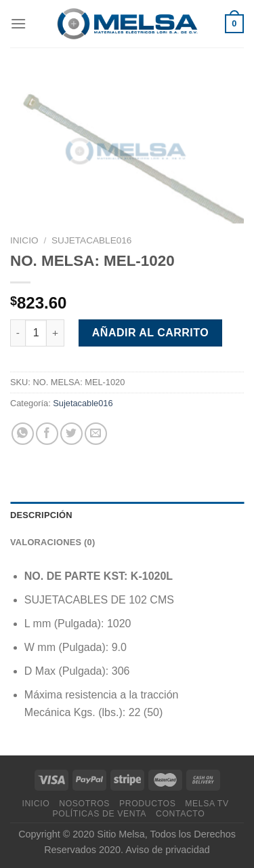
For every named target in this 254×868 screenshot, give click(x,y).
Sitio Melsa (121, 834)
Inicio (24, 240)
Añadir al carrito (150, 333)
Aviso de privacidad (168, 850)
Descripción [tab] (41, 515)
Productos (147, 804)
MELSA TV (207, 804)
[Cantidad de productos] (36, 333)
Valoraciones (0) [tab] (52, 542)
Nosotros (84, 804)
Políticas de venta (100, 814)
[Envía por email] (96, 434)
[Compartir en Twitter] (71, 434)
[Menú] (18, 23)
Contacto (180, 814)
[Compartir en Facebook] (47, 434)
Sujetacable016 (91, 240)
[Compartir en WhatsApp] (23, 434)
